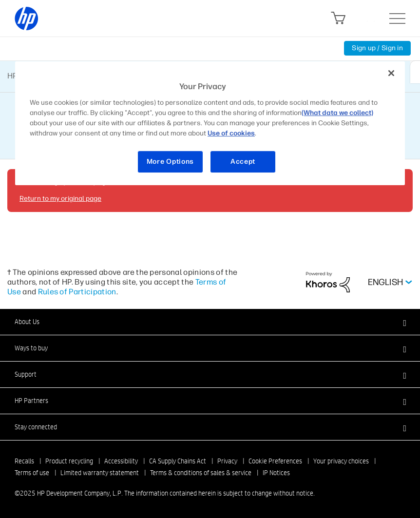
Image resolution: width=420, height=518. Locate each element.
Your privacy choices (341, 461)
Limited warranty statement (100, 473)
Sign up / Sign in (377, 48)
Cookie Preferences (275, 461)
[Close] (391, 74)
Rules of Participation (77, 292)
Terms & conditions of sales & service (201, 473)
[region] (210, 124)
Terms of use (32, 473)
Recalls (24, 461)
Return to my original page (60, 199)
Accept (243, 162)
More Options (170, 162)
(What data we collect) (337, 113)
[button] (210, 322)
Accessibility (121, 461)
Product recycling (69, 461)
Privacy (227, 461)
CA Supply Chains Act (178, 461)
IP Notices (276, 473)
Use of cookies (231, 133)
